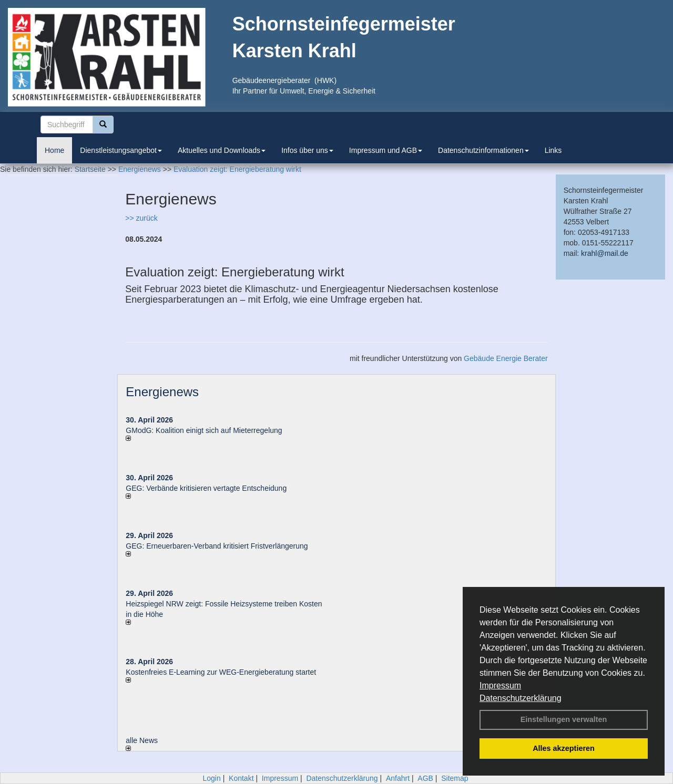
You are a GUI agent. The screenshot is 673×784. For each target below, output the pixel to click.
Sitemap (455, 778)
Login (211, 778)
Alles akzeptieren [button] (564, 748)
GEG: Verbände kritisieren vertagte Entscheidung (206, 488)
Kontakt (241, 778)
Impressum (500, 685)
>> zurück (141, 218)
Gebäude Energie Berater (506, 358)
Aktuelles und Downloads (222, 150)
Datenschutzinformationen (483, 150)
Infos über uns (307, 150)
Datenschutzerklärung (521, 698)
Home (54, 150)
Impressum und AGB (386, 150)
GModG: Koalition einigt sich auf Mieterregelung (204, 430)
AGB (425, 778)
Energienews (162, 392)
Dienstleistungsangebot (121, 150)
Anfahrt (398, 778)
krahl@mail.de (605, 253)
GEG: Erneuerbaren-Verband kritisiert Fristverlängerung (218, 546)
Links (553, 150)
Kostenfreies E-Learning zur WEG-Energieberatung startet (221, 672)
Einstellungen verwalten (564, 719)
